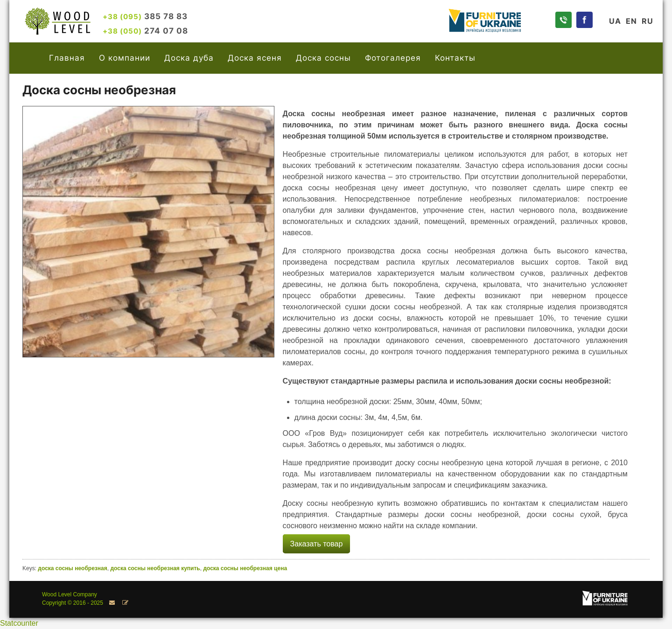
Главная (67, 58)
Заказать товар (317, 544)
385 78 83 (145, 16)
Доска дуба (189, 58)
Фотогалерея (393, 58)
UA (615, 21)
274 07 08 (145, 31)
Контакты (455, 58)
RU (647, 21)
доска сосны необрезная (72, 568)
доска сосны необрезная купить (155, 568)
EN (631, 21)
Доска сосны (323, 58)
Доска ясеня (255, 58)
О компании (125, 58)
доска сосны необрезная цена (245, 568)
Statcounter (19, 623)
